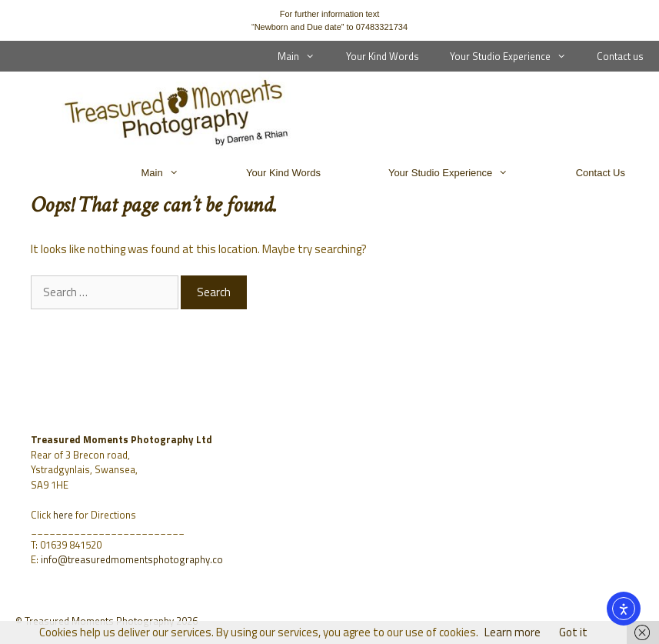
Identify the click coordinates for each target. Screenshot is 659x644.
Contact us (620, 56)
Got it (573, 632)
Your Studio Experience (516, 56)
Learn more (513, 632)
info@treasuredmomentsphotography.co (132, 559)
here (63, 515)
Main (304, 56)
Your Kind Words (383, 56)
